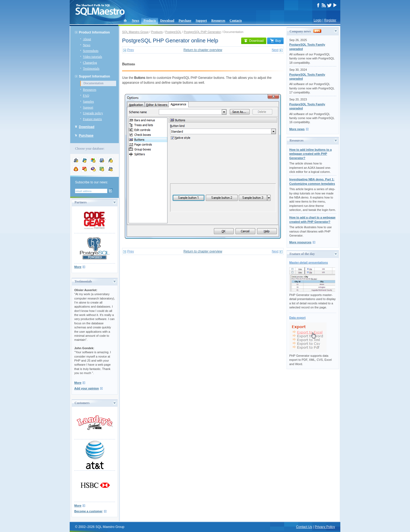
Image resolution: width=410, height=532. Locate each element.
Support (201, 21)
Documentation (93, 83)
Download (167, 21)
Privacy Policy (325, 527)
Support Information (94, 76)
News (135, 21)
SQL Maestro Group (135, 32)
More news (297, 129)
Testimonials (91, 69)
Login (317, 20)
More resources (300, 242)
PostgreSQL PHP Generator (202, 32)
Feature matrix (92, 119)
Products (150, 21)
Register (330, 20)
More (78, 267)
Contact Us (304, 527)
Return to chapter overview (203, 50)
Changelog (90, 63)
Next (275, 50)
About (87, 39)
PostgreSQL (173, 32)
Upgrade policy (93, 113)
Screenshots (91, 51)
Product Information (94, 32)
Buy (275, 41)
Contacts (236, 21)
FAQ (86, 96)
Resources (218, 21)
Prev (131, 50)
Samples (88, 102)
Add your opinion (87, 388)
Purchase (185, 21)
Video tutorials (93, 57)
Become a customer (88, 511)
